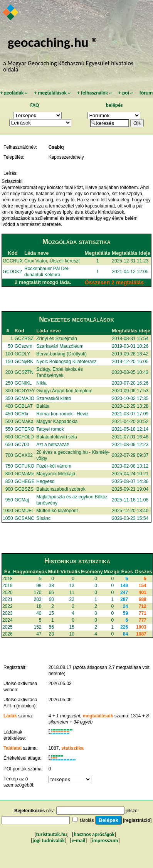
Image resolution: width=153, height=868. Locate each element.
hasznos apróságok (94, 834)
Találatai (13, 748)
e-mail (78, 841)
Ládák (10, 716)
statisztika (72, 748)
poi (126, 93)
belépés (114, 105)
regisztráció (137, 820)
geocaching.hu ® (53, 42)
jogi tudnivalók (49, 841)
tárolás (87, 820)
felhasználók (94, 93)
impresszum (105, 841)
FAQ (35, 105)
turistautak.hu (52, 834)
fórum (146, 93)
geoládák (14, 93)
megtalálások (52, 93)
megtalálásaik (98, 716)
